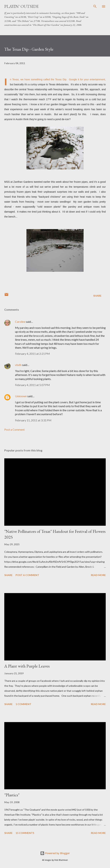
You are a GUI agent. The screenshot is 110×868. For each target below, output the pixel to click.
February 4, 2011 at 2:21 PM (32, 354)
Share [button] (97, 296)
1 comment (23, 704)
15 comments (25, 833)
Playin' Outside (22, 6)
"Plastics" (12, 795)
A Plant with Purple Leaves (27, 666)
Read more (98, 575)
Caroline (20, 322)
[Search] (95, 6)
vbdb (18, 365)
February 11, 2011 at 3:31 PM (33, 420)
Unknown (21, 396)
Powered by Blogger (55, 853)
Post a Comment (14, 429)
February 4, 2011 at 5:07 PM (32, 385)
